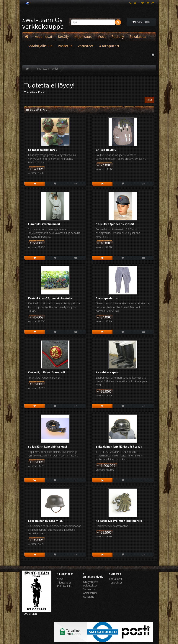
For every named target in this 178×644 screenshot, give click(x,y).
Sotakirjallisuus (40, 46)
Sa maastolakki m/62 (43, 150)
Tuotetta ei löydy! (47, 69)
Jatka (149, 100)
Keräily (63, 37)
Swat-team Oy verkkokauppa (43, 23)
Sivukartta (89, 589)
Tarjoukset (116, 583)
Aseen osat (44, 37)
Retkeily (118, 37)
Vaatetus (65, 46)
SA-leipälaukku (106, 150)
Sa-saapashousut (108, 298)
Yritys (60, 579)
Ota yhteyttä (91, 582)
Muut (102, 37)
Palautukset (90, 585)
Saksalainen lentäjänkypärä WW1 (119, 446)
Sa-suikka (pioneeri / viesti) (115, 224)
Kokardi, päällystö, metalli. (47, 372)
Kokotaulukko (65, 586)
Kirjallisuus (83, 37)
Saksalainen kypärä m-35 (45, 521)
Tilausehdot (64, 583)
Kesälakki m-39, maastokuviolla (50, 298)
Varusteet (86, 46)
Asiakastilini (90, 593)
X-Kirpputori (109, 46)
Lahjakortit (116, 579)
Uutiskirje (89, 597)
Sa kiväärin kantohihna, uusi (47, 446)
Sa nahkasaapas (107, 372)
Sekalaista (138, 37)
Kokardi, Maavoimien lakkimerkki (119, 521)
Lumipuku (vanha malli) (44, 224)
